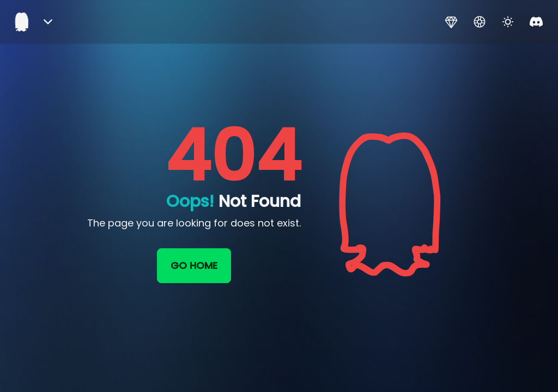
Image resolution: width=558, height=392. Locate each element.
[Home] (22, 22)
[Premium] (451, 22)
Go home (194, 265)
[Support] (480, 22)
